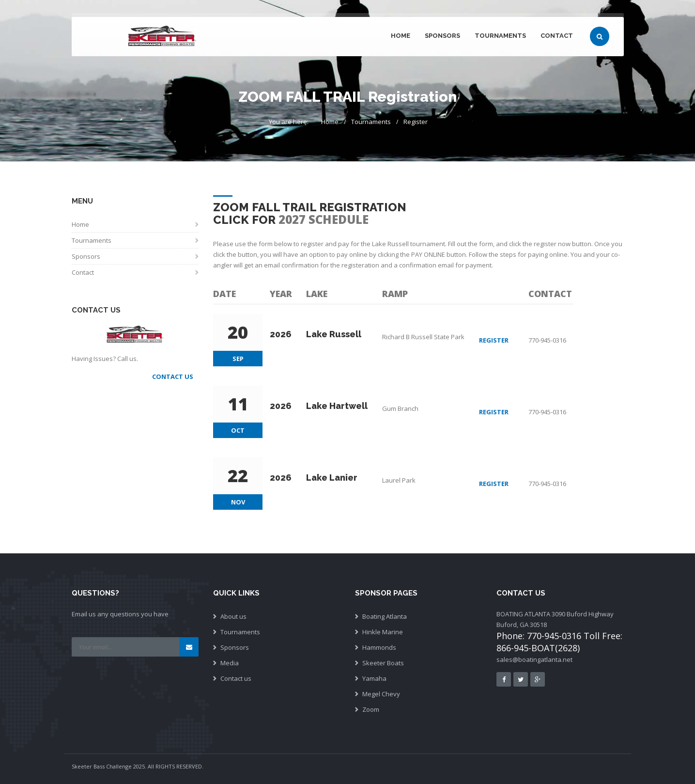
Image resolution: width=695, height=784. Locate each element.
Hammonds (379, 647)
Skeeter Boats (383, 663)
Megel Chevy (381, 694)
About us (233, 616)
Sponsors (442, 36)
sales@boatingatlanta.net (534, 659)
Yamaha (374, 678)
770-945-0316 (547, 340)
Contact (557, 36)
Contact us (236, 678)
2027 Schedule (324, 219)
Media (230, 663)
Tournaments (500, 36)
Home (401, 36)
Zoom (371, 709)
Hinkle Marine (383, 632)
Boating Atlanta (385, 616)
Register (416, 122)
